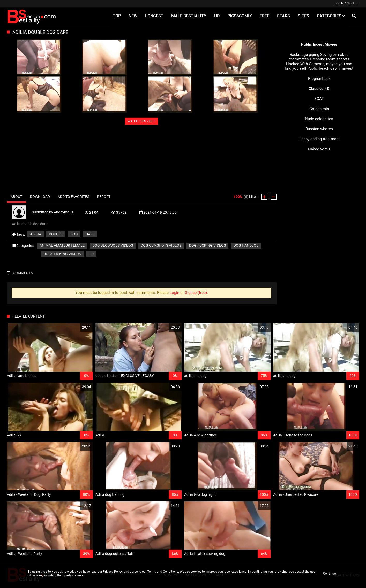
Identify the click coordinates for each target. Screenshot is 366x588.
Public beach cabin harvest (330, 68)
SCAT (319, 99)
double (56, 234)
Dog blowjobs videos (113, 245)
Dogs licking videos (62, 254)
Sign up (353, 3)
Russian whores (319, 129)
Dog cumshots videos (161, 245)
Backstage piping (304, 55)
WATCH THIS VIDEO (141, 121)
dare (90, 234)
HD (91, 254)
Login (339, 3)
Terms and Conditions (163, 572)
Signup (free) (196, 293)
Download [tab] (40, 197)
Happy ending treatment (319, 139)
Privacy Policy (113, 572)
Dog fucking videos (207, 245)
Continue (329, 574)
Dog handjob (246, 245)
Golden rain (319, 109)
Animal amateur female (62, 245)
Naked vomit (319, 149)
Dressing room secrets (330, 59)
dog (74, 234)
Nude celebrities (319, 119)
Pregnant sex (319, 79)
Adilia (36, 234)
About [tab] (16, 197)
